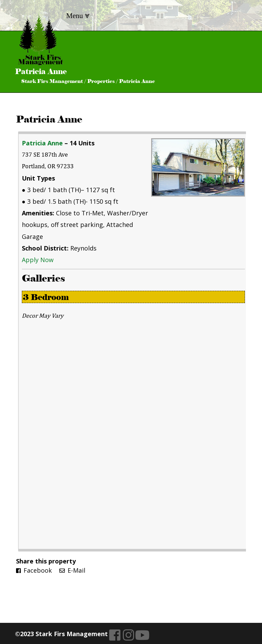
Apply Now (38, 260)
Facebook (34, 570)
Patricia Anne (49, 119)
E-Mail (72, 570)
